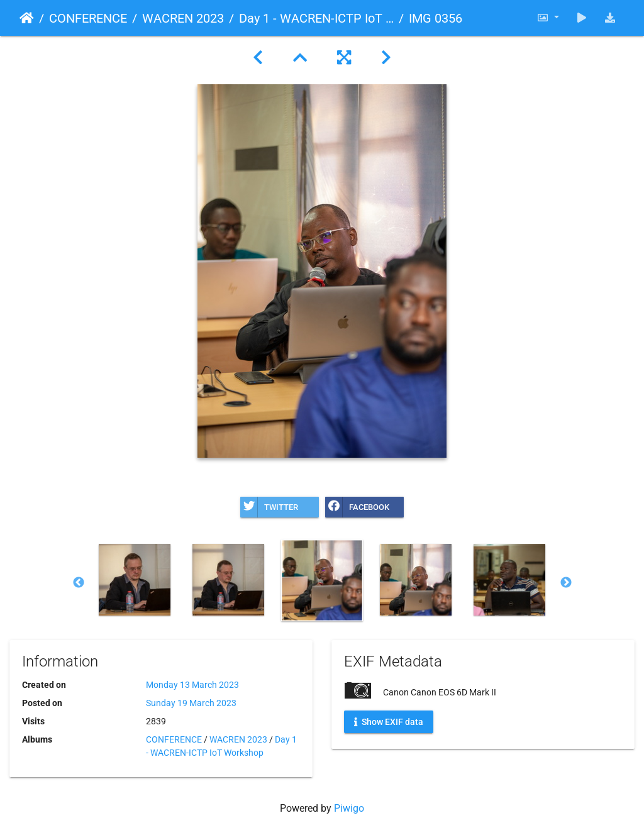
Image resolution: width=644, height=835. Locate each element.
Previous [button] (79, 583)
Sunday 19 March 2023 (191, 703)
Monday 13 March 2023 (192, 685)
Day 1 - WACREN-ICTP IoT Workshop (316, 18)
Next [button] (566, 583)
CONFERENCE (88, 18)
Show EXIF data (389, 722)
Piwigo (349, 808)
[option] (135, 580)
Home (27, 18)
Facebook (357, 507)
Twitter (269, 507)
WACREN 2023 (183, 18)
